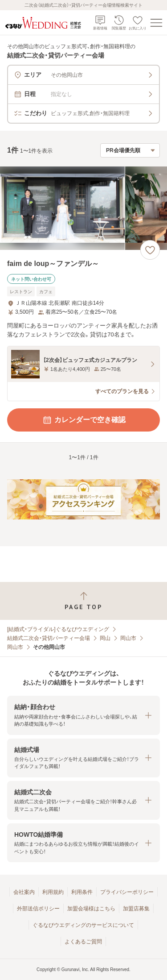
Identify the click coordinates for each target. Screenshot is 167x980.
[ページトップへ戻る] (83, 601)
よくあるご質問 (83, 942)
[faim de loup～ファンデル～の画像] (83, 208)
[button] (83, 715)
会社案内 (24, 892)
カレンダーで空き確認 (84, 420)
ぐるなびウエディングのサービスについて (83, 925)
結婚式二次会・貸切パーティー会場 (49, 638)
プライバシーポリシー (127, 892)
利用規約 (53, 892)
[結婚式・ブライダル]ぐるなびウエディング (58, 629)
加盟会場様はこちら (91, 909)
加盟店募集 (136, 909)
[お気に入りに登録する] (150, 250)
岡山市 (128, 638)
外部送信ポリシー (38, 909)
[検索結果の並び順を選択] (130, 150)
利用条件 (82, 892)
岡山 (105, 638)
